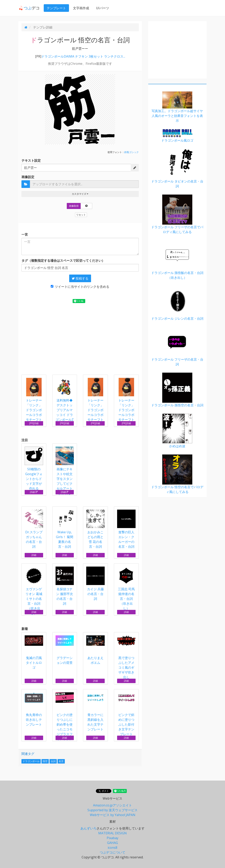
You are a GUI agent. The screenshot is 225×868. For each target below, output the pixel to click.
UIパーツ (102, 8)
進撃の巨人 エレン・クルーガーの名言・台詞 (126, 529)
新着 (25, 629)
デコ (29, 8)
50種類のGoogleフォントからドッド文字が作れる (34, 469)
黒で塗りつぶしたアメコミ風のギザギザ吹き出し (126, 657)
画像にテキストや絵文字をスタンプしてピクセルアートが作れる (65, 471)
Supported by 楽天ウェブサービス (112, 810)
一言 (25, 234)
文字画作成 (80, 8)
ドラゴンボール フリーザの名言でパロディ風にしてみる (177, 214)
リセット (81, 215)
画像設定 (28, 177)
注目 (25, 440)
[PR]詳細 (34, 423)
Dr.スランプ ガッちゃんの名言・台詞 (34, 529)
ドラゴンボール (31, 761)
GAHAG (112, 843)
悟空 (45, 761)
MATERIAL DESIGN (112, 833)
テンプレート (56, 8)
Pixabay (112, 838)
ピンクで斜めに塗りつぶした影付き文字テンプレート (126, 714)
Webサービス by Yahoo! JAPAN (113, 815)
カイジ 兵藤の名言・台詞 (95, 584)
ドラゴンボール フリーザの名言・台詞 (177, 347)
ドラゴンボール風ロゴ (177, 136)
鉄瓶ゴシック (132, 152)
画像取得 (74, 206)
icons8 (112, 848)
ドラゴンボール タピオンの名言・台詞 (177, 169)
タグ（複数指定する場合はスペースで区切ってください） (63, 261)
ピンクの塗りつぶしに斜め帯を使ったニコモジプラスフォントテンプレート (65, 719)
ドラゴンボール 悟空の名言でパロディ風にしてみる (177, 474)
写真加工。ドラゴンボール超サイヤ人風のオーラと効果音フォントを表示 (177, 107)
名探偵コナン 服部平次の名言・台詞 (65, 586)
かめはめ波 (177, 431)
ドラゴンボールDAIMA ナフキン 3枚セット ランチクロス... (83, 56)
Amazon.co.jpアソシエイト (112, 805)
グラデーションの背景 (65, 650)
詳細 (34, 492)
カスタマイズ (80, 194)
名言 (61, 761)
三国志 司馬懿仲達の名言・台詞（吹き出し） (126, 589)
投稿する (80, 278)
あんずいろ (88, 828)
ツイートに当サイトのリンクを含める (80, 287)
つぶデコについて (112, 852)
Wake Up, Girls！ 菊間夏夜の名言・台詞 (65, 529)
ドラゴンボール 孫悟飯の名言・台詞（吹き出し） (177, 260)
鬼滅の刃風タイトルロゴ (34, 653)
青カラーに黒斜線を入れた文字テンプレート (95, 712)
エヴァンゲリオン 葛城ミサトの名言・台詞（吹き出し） (34, 591)
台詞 (53, 761)
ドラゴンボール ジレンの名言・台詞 (177, 303)
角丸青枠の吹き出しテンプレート (34, 709)
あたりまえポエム (95, 650)
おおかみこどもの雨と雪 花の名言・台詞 (95, 529)
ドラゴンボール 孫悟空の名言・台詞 (177, 390)
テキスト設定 (31, 160)
